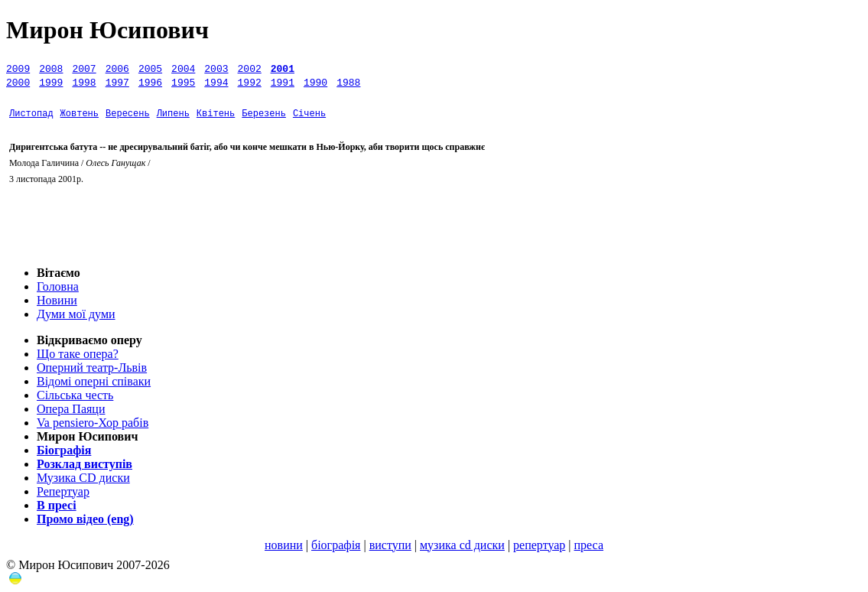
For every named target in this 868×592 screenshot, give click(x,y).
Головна (58, 286)
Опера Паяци (71, 409)
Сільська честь (75, 395)
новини (284, 545)
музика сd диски (462, 545)
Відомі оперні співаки (94, 381)
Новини (57, 300)
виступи (390, 545)
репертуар (539, 545)
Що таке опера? (78, 354)
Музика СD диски (83, 478)
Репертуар (63, 491)
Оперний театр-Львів (92, 368)
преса (589, 545)
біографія (336, 545)
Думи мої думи (76, 314)
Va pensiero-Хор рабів (93, 423)
